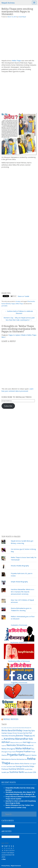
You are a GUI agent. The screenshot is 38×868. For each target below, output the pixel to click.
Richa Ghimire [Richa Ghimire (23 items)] (15, 763)
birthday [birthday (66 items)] (18, 730)
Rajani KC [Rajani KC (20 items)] (28, 755)
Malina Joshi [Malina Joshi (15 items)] (19, 742)
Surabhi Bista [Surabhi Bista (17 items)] (28, 769)
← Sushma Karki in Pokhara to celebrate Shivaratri (19, 312)
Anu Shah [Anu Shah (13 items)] (4, 728)
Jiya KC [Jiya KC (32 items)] (32, 736)
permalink (4, 306)
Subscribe (8, 406)
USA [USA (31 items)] (34, 772)
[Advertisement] (19, 39)
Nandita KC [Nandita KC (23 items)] (30, 745)
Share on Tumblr (24, 296)
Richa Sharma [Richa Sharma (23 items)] (25, 763)
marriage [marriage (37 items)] (27, 742)
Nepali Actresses (16, 866)
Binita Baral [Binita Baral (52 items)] (7, 730)
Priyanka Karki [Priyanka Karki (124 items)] (16, 755)
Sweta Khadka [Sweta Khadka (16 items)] (28, 772)
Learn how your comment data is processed (17, 390)
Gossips (18, 301)
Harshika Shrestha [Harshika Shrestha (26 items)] (8, 736)
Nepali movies (11, 719)
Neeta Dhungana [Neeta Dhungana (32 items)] (8, 749)
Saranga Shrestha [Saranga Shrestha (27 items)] (22, 766)
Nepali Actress (8, 3)
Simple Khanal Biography (19, 582)
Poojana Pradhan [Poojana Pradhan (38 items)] (23, 751)
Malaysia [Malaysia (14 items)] (13, 742)
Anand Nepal (22, 17)
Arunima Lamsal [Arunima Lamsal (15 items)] (12, 728)
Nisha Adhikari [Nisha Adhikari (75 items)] (23, 748)
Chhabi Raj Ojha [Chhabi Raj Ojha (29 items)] (29, 731)
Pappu (13, 304)
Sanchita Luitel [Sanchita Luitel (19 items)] (11, 766)
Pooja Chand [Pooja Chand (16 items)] (12, 752)
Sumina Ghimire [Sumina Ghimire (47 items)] (16, 769)
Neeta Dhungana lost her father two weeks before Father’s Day (20, 806)
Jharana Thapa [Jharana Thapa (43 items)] (23, 736)
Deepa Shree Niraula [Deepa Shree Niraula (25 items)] (15, 733)
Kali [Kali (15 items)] (3, 739)
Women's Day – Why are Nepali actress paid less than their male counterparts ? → (19, 319)
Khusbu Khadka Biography (20, 566)
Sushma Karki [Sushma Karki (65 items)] (17, 772)
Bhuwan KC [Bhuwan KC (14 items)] (28, 728)
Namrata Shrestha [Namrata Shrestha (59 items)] (16, 745)
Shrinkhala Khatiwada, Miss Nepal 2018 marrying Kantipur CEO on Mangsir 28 (20, 793)
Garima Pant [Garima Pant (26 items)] (28, 733)
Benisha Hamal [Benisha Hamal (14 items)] (21, 728)
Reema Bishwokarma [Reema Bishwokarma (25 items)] (19, 759)
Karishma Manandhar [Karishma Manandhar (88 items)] (16, 739)
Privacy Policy (6, 866)
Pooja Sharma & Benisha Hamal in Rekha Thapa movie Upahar (21, 798)
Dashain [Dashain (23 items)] (4, 733)
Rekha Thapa (16, 61)
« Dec (4, 859)
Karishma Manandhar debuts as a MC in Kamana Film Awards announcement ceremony (22, 592)
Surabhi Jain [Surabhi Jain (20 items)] (5, 772)
